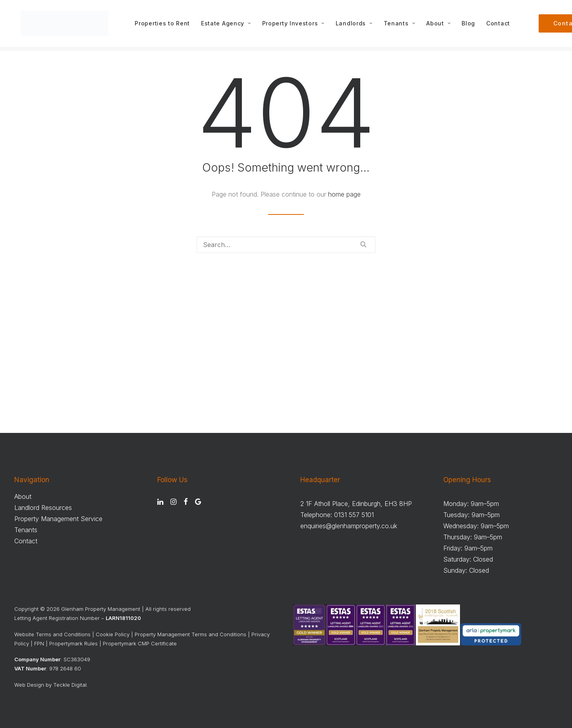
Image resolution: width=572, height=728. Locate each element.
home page (344, 195)
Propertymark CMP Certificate (140, 643)
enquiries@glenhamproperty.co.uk (349, 526)
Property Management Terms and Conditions (190, 634)
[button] (363, 245)
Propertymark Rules (73, 643)
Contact (501, 26)
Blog (471, 26)
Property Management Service (58, 519)
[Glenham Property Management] (66, 26)
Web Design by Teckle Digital (50, 685)
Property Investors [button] (296, 26)
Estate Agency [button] (229, 26)
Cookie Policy (113, 634)
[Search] (286, 245)
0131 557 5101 (354, 515)
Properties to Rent (165, 26)
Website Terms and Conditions (52, 634)
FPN (39, 643)
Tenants (402, 26)
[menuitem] (165, 26)
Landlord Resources (43, 508)
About (441, 26)
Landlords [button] (357, 26)
